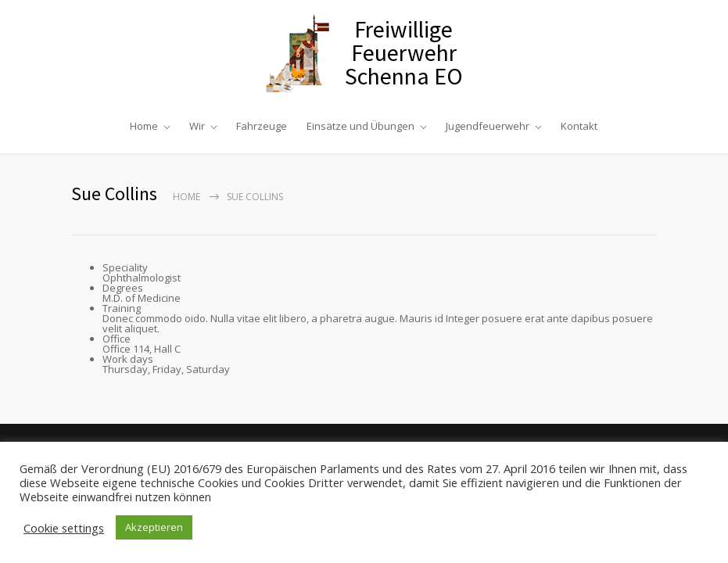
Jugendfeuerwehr (488, 126)
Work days (128, 359)
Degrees (123, 288)
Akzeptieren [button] (154, 527)
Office (117, 339)
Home (144, 126)
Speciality (125, 267)
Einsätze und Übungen (360, 126)
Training (122, 308)
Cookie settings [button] (64, 528)
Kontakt (579, 126)
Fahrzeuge (262, 126)
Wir (197, 126)
